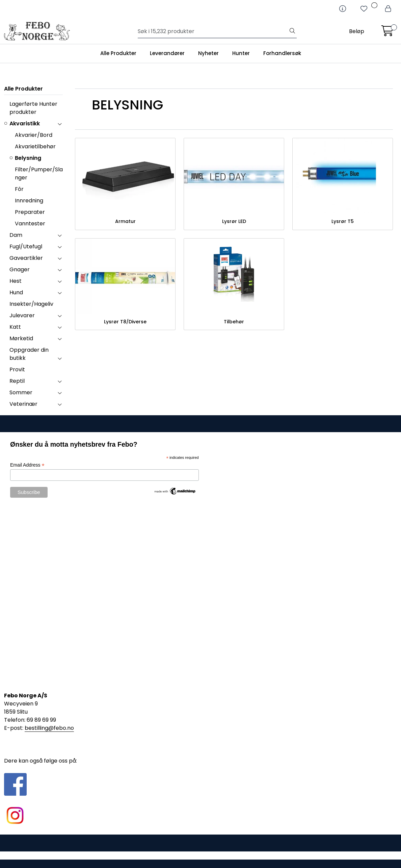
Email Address (27, 465)
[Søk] (213, 31)
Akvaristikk (25, 123)
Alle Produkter (118, 53)
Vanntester (30, 224)
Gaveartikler (26, 258)
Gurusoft (201, 855)
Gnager (20, 269)
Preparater (30, 212)
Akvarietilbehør (35, 146)
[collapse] (60, 124)
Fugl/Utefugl (26, 246)
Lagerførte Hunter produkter (33, 108)
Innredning (29, 201)
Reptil (17, 381)
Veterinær (23, 404)
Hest (16, 281)
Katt (15, 327)
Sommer (21, 392)
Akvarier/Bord (34, 135)
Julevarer (22, 315)
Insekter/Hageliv (31, 304)
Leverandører (167, 53)
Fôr (19, 189)
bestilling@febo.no (49, 728)
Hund (16, 292)
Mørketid (21, 338)
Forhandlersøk (282, 53)
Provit (17, 369)
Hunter (241, 53)
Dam (16, 235)
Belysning (28, 158)
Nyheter (208, 53)
